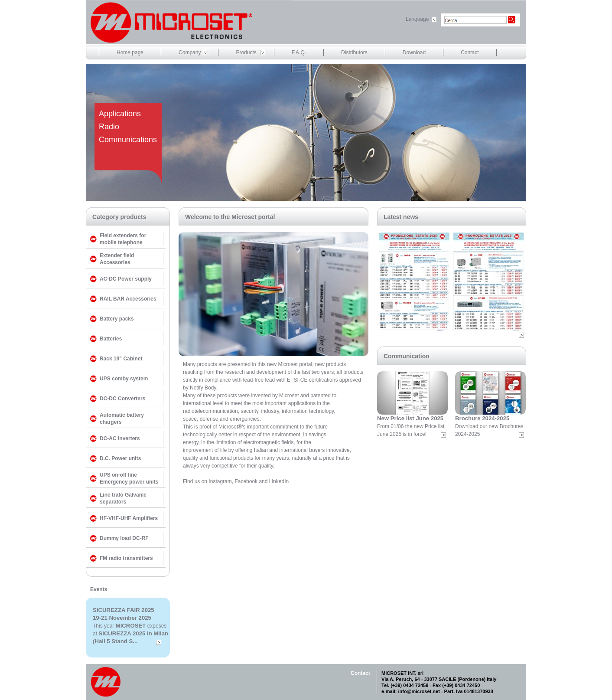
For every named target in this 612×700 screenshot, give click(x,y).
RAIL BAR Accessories (128, 299)
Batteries (111, 339)
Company (190, 52)
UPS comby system (124, 379)
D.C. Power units (120, 458)
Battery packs (117, 319)
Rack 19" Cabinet (121, 359)
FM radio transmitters (126, 558)
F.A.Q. (299, 52)
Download (414, 52)
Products (246, 52)
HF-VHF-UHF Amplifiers (129, 518)
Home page (130, 52)
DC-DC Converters (122, 399)
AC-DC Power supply (126, 279)
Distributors (354, 52)
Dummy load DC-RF (124, 538)
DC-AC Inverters (120, 438)
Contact (470, 52)
